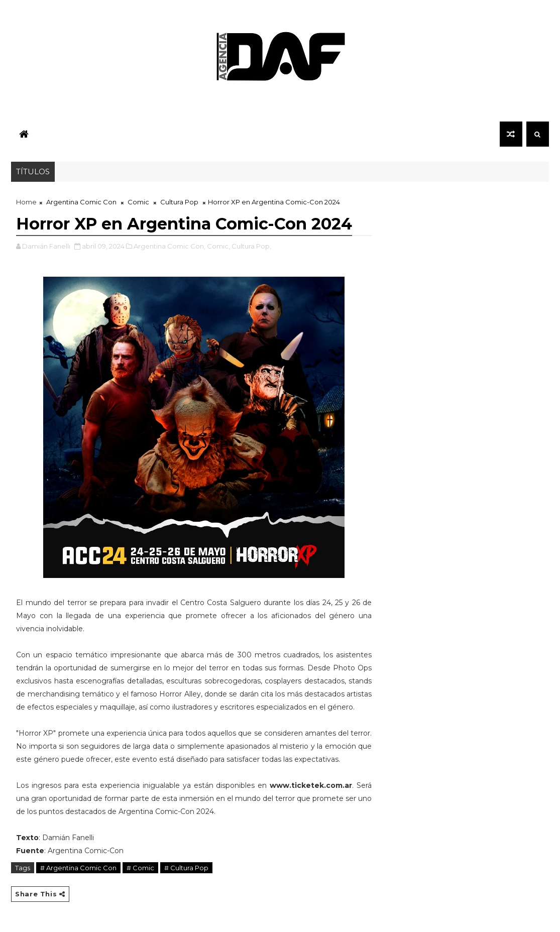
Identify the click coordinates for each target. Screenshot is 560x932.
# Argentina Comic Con (78, 868)
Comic (138, 202)
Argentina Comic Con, (170, 246)
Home (26, 202)
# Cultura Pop (186, 868)
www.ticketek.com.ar (311, 785)
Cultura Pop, (251, 246)
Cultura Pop (179, 202)
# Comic (140, 868)
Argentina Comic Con (81, 202)
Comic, (218, 246)
